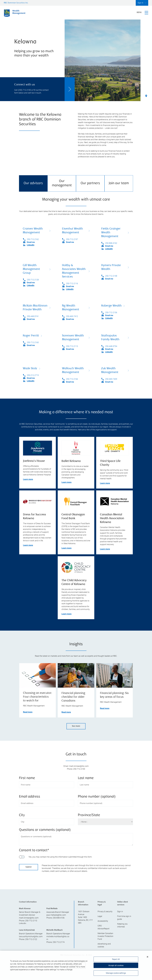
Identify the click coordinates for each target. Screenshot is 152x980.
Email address (30, 797)
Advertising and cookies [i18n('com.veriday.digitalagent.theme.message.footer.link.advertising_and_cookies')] (104, 945)
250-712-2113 (72, 346)
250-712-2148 (111, 276)
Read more (28, 712)
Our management (62, 183)
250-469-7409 (111, 379)
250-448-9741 (33, 316)
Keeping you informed (122, 925)
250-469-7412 (72, 316)
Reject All (116, 960)
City (22, 815)
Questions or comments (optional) (45, 830)
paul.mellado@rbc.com (56, 915)
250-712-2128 (33, 280)
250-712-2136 (111, 313)
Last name (86, 778)
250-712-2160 (33, 342)
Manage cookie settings (116, 974)
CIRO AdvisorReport (103, 927)
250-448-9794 (111, 346)
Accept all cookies (116, 966)
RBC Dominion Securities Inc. (16, 3)
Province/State (89, 815)
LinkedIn (31, 245)
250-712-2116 (72, 284)
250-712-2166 (72, 379)
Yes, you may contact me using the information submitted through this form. (60, 857)
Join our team (119, 183)
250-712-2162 (33, 239)
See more (76, 726)
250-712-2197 (72, 239)
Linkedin (23, 924)
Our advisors (33, 183)
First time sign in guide (124, 918)
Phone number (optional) (97, 797)
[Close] (147, 958)
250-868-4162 (111, 243)
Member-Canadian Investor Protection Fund (105, 936)
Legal (100, 916)
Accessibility (103, 921)
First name (27, 778)
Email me (31, 242)
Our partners (90, 183)
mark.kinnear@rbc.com (29, 918)
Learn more (28, 479)
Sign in (120, 912)
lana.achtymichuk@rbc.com (31, 936)
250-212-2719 (33, 375)
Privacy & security (105, 912)
